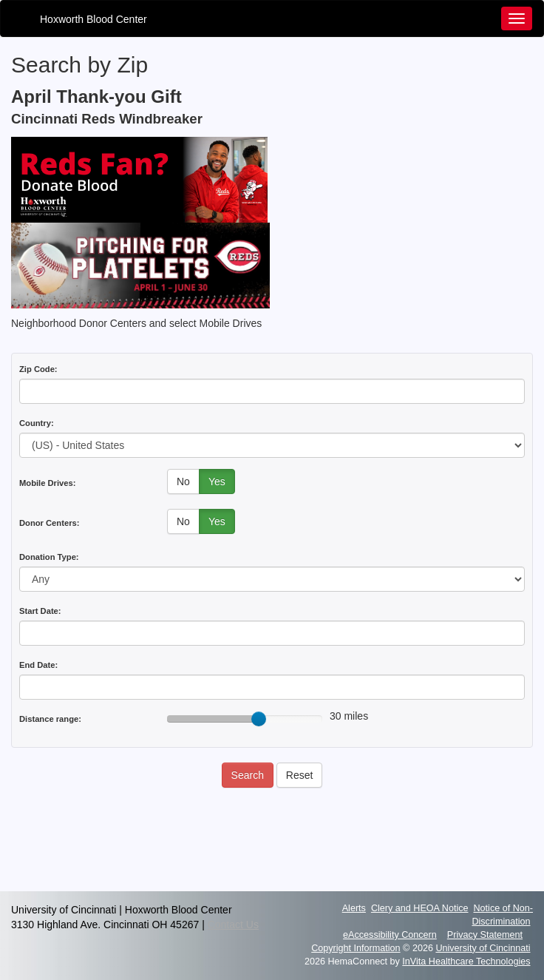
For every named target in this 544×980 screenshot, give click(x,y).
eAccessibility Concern (390, 935)
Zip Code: (38, 369)
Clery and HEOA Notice (420, 908)
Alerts (354, 908)
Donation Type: (49, 557)
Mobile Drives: (47, 483)
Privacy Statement (485, 935)
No (183, 481)
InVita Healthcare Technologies (466, 962)
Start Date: (40, 611)
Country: (37, 423)
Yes (217, 481)
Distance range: (50, 719)
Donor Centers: (49, 523)
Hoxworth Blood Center (93, 19)
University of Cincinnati (483, 948)
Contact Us (233, 925)
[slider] (259, 719)
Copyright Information (356, 948)
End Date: (38, 665)
